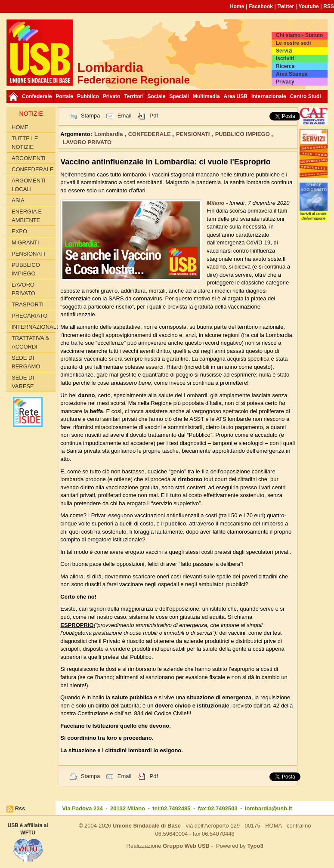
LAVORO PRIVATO (23, 289)
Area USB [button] (236, 96)
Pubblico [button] (88, 96)
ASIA (18, 200)
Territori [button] (134, 96)
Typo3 (255, 846)
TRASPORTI (28, 304)
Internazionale (269, 96)
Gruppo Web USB (186, 846)
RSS (329, 6)
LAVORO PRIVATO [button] (87, 142)
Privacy (285, 82)
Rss (20, 808)
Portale (64, 96)
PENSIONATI (28, 254)
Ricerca (285, 66)
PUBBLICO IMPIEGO (26, 269)
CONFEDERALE (33, 169)
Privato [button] (112, 96)
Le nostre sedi (293, 43)
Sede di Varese (23, 382)
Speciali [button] (179, 96)
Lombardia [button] (109, 134)
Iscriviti (285, 59)
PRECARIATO (29, 316)
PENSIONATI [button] (194, 134)
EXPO (19, 231)
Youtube (309, 6)
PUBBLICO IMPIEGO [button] (243, 134)
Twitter (286, 6)
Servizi (284, 51)
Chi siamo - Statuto (299, 35)
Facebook (261, 6)
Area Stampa (292, 74)
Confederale (37, 96)
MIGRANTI (25, 242)
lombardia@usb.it (268, 808)
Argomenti (29, 158)
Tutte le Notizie (25, 143)
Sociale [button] (157, 96)
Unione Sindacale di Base (147, 826)
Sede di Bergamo (26, 362)
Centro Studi (306, 96)
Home (237, 6)
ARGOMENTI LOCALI (29, 185)
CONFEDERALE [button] (150, 134)
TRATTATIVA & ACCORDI (30, 342)
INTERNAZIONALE (34, 327)
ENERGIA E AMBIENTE (27, 216)
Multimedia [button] (206, 96)
